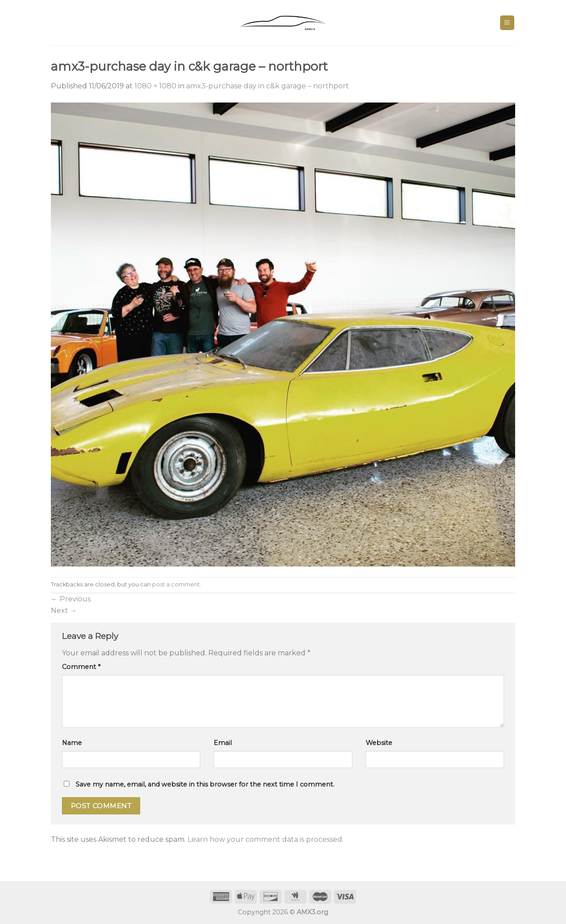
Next (64, 610)
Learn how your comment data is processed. (266, 839)
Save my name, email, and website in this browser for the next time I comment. (205, 784)
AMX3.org (312, 912)
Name (72, 743)
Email (223, 743)
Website (379, 743)
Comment (81, 667)
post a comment (176, 584)
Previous (71, 599)
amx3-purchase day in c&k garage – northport (268, 86)
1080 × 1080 (155, 86)
